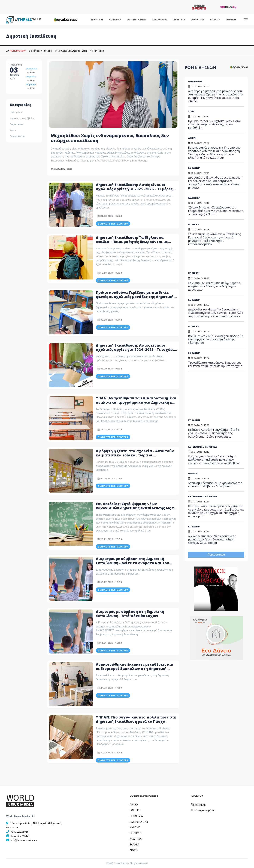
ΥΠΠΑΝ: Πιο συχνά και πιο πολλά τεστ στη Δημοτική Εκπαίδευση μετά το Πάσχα (136, 719)
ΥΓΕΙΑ (191, 111)
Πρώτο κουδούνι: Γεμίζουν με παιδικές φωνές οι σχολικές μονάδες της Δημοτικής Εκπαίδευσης (136, 297)
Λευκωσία (32, 69)
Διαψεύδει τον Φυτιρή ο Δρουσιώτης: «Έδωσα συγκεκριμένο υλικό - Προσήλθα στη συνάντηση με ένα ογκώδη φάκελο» (216, 313)
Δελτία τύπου (17, 136)
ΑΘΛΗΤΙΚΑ (198, 20)
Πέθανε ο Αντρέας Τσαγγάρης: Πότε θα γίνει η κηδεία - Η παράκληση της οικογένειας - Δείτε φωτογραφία (214, 433)
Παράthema (16, 124)
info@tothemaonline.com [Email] (25, 840)
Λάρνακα (31, 84)
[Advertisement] (215, 262)
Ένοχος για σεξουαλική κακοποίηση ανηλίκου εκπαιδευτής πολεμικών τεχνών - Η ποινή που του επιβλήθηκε (214, 460)
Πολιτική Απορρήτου (203, 810)
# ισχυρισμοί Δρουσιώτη (71, 51)
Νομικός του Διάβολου (22, 118)
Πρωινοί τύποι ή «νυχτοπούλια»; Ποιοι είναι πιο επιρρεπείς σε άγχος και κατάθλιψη (214, 124)
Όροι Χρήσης (199, 805)
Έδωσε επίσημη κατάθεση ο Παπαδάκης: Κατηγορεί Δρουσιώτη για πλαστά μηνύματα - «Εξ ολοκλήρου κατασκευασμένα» (215, 239)
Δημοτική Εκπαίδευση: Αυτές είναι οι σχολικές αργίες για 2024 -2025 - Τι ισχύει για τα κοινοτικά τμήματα (135, 349)
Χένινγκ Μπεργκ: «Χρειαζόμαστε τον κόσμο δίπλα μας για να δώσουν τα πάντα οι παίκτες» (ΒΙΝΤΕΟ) (216, 211)
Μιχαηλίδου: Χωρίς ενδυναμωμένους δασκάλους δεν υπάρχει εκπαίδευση (110, 138)
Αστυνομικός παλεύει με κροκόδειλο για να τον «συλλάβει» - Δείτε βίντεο (215, 485)
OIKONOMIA (136, 816)
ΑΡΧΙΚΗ (134, 805)
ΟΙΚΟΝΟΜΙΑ (160, 20)
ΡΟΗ (200, 67)
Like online (16, 112)
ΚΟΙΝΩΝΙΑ (115, 20)
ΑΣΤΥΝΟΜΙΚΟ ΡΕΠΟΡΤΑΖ (203, 447)
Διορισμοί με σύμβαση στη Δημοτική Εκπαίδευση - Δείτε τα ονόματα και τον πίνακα (132, 563)
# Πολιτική (97, 51)
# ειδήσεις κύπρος (40, 51)
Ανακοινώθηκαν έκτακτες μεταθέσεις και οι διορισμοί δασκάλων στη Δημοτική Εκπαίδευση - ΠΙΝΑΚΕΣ (135, 669)
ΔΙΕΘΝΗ (231, 20)
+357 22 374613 (20, 836)
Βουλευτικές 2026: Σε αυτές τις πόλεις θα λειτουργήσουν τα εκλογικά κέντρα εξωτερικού (216, 339)
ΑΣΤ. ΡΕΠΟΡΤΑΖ (137, 20)
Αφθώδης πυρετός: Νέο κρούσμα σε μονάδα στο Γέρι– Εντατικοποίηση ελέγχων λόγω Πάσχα (212, 539)
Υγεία (13, 130)
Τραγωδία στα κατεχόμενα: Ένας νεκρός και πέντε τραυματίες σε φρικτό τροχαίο (215, 364)
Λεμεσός (31, 77)
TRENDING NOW (16, 51)
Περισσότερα (216, 555)
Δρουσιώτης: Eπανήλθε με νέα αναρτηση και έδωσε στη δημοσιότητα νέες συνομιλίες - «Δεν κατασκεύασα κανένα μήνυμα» (215, 183)
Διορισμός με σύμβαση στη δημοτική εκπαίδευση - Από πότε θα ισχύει (130, 614)
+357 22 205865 (20, 832)
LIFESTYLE (179, 20)
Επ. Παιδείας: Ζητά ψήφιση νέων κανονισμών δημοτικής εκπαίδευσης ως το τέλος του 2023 (136, 508)
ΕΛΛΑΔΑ (215, 20)
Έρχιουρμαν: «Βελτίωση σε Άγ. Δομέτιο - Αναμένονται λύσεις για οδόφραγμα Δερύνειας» (215, 286)
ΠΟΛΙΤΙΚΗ (97, 20)
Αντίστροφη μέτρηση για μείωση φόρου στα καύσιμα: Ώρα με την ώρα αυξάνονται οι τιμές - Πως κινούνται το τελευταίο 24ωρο (216, 96)
